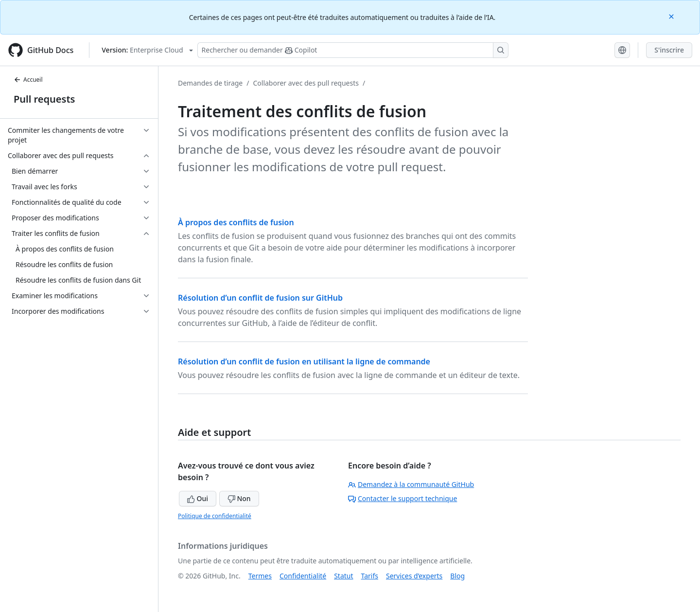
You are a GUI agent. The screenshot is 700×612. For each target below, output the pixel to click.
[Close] (672, 16)
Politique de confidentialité (215, 516)
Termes (260, 576)
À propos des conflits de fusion (236, 222)
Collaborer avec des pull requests (306, 83)
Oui (198, 498)
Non (239, 498)
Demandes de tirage (210, 83)
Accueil (28, 80)
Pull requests (44, 99)
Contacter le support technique (402, 498)
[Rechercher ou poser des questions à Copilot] (353, 50)
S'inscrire (669, 50)
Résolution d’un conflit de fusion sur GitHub (260, 298)
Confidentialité (303, 576)
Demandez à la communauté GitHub (411, 484)
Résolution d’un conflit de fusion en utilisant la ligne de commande (304, 361)
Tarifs (370, 576)
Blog (457, 576)
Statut (343, 576)
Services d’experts (414, 576)
